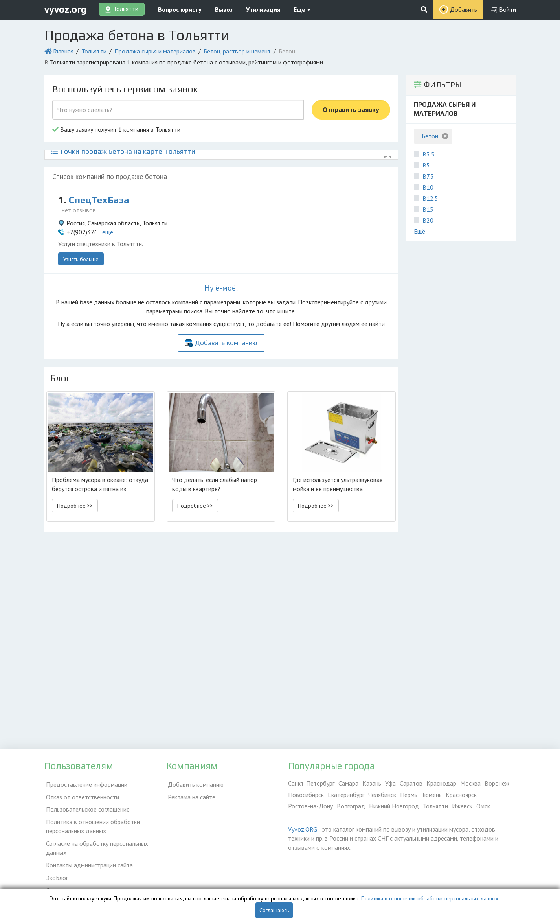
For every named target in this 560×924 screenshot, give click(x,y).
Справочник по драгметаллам (85, 881)
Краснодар (441, 783)
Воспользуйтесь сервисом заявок (125, 89)
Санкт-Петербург (311, 783)
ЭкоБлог (55, 869)
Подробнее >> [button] (75, 506)
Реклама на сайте (190, 795)
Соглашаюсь (274, 910)
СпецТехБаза (101, 200)
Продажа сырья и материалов (155, 51)
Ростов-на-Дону (310, 806)
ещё (108, 232)
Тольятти (94, 51)
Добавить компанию (226, 343)
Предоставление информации (85, 783)
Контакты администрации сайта (88, 858)
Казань (372, 783)
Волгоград (351, 806)
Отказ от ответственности (81, 795)
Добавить (464, 9)
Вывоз (224, 9)
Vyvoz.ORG (303, 829)
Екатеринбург (346, 795)
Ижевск (462, 806)
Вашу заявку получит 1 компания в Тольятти (116, 129)
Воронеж (497, 783)
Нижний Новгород (394, 806)
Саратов (411, 783)
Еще (302, 9)
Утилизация (263, 9)
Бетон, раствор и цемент (237, 51)
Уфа (390, 783)
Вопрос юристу (180, 9)
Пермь (409, 795)
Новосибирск (306, 795)
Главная (63, 51)
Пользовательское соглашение (86, 806)
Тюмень (431, 795)
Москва (470, 783)
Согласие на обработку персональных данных (95, 842)
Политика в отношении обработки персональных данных (91, 822)
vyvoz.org (66, 9)
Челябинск (382, 795)
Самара (348, 783)
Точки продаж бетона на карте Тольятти (123, 151)
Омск (483, 806)
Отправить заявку (351, 110)
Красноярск (461, 795)
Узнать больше (81, 259)
